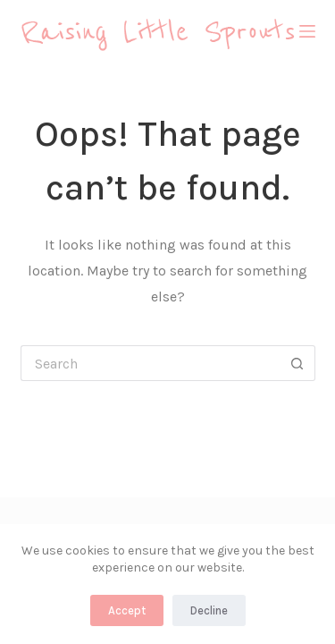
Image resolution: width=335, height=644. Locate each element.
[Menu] (307, 31)
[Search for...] (150, 363)
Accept (127, 610)
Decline (209, 610)
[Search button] (297, 363)
